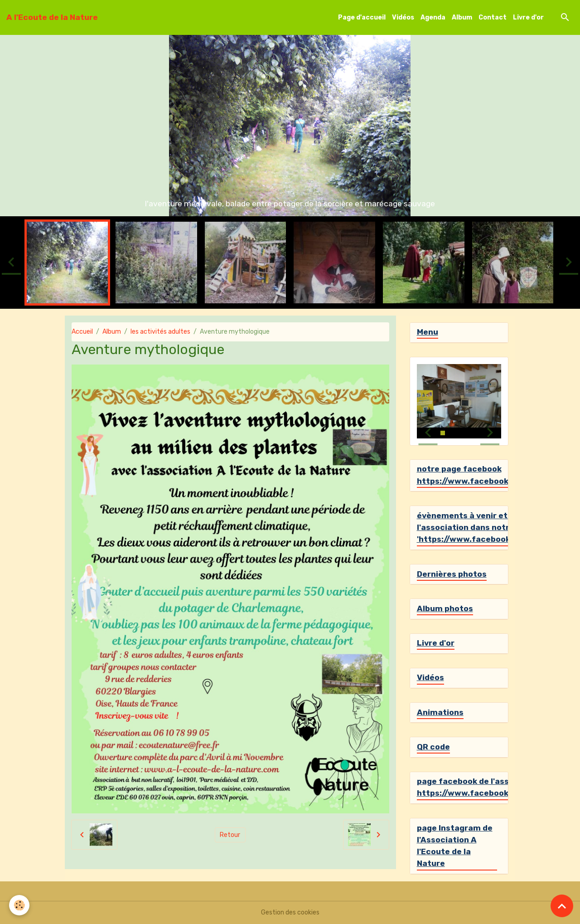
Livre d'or (528, 17)
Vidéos (403, 17)
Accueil (82, 332)
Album (462, 17)
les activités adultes (160, 332)
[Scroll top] (562, 906)
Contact (493, 17)
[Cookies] (19, 905)
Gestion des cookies (290, 912)
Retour (230, 835)
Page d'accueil (362, 17)
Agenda (433, 17)
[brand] (52, 17)
